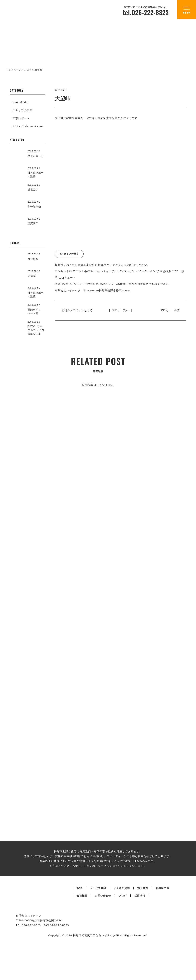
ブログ (123, 946)
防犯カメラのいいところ (79, 310)
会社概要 (82, 946)
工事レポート (21, 118)
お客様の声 (162, 939)
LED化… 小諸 (168, 310)
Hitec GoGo (20, 102)
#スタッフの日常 (69, 254)
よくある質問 (122, 939)
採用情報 (140, 946)
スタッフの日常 (22, 110)
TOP (79, 939)
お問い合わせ (103, 946)
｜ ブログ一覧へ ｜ (120, 310)
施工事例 (143, 939)
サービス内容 (98, 939)
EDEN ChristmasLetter (28, 126)
